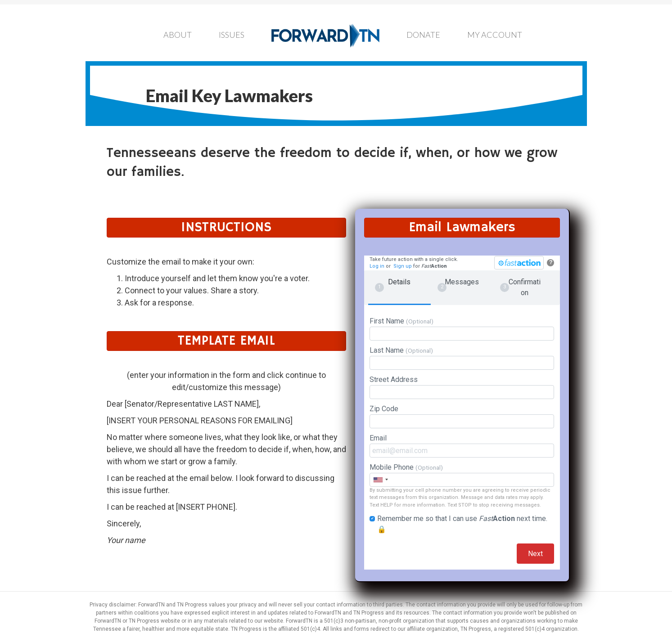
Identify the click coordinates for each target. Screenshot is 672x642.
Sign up (403, 266)
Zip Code (462, 416)
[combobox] (380, 480)
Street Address (462, 387)
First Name (462, 329)
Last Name (462, 358)
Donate (423, 35)
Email (462, 446)
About (178, 35)
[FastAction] (519, 263)
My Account (495, 35)
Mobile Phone (462, 475)
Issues (232, 35)
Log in (377, 266)
